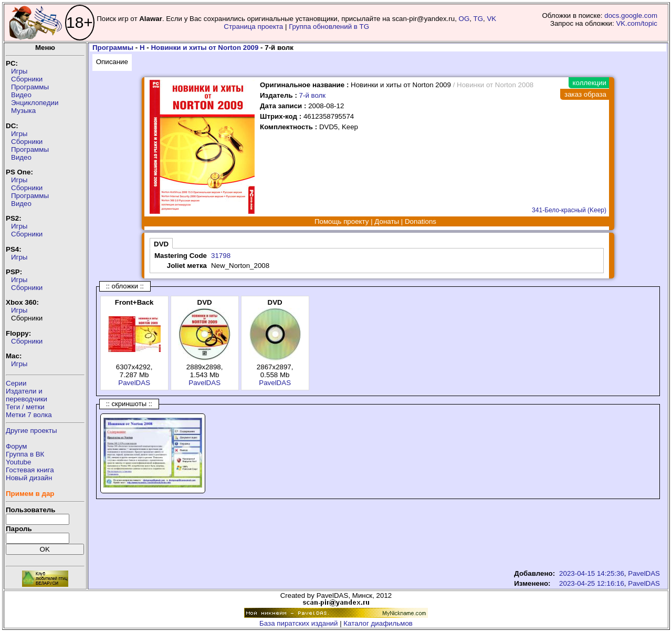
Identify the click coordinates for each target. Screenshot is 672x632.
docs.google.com (631, 15)
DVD (161, 244)
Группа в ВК (25, 454)
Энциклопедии (35, 103)
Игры (19, 71)
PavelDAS (134, 383)
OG (464, 19)
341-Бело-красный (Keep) (569, 210)
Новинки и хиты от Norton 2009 (204, 48)
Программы (30, 87)
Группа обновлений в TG (329, 27)
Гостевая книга (30, 470)
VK (491, 19)
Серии (16, 383)
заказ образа (585, 94)
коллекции (590, 83)
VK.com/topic (637, 23)
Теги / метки (25, 407)
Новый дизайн (29, 478)
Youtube (18, 462)
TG (479, 19)
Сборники (27, 79)
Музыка (23, 111)
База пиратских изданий (298, 623)
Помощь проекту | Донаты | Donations (375, 221)
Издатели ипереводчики (27, 395)
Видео (21, 95)
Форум (17, 446)
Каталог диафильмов (378, 623)
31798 (221, 256)
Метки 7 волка (29, 415)
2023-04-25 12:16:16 (592, 583)
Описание (112, 62)
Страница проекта (253, 27)
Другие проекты (31, 431)
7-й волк (313, 95)
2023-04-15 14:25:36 (592, 573)
